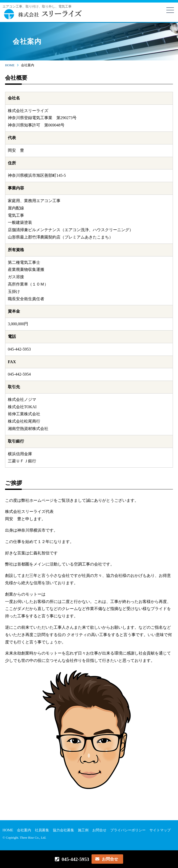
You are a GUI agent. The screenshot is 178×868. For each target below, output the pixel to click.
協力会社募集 (63, 830)
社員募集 (42, 830)
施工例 (83, 830)
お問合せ (99, 830)
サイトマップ (160, 830)
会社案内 (24, 830)
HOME (10, 65)
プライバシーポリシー (128, 830)
